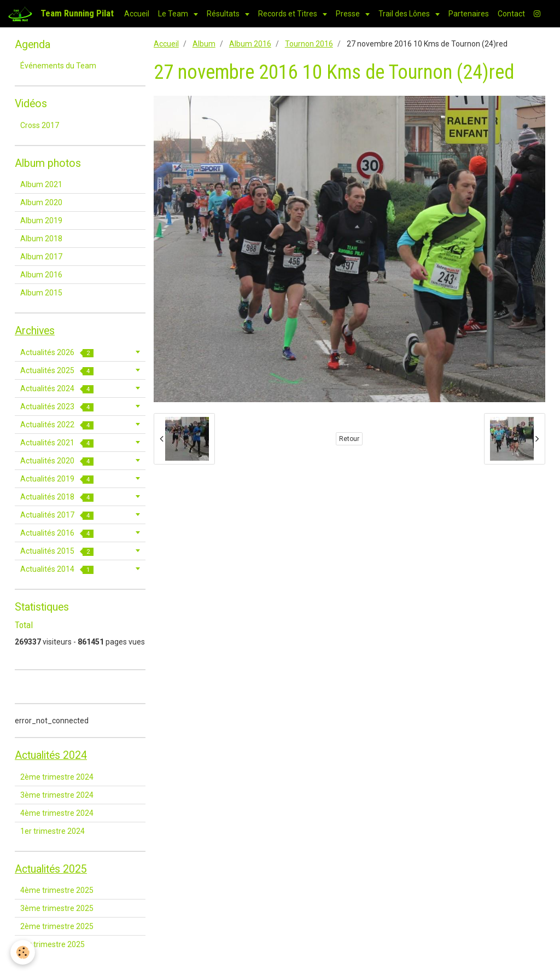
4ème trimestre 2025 (57, 890)
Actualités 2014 (57, 569)
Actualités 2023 (57, 407)
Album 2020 (41, 202)
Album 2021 (41, 184)
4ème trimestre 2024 (57, 813)
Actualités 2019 (57, 479)
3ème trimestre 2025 (57, 908)
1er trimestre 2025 (52, 944)
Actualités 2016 (57, 533)
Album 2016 (250, 44)
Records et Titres (288, 14)
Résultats (224, 14)
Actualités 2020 (57, 461)
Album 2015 (41, 293)
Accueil (137, 14)
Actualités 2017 (57, 515)
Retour (349, 439)
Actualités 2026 (57, 353)
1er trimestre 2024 (52, 831)
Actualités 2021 (57, 443)
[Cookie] (23, 952)
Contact (511, 14)
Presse (349, 14)
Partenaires (469, 14)
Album (204, 44)
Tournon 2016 (309, 44)
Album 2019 (41, 220)
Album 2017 (41, 257)
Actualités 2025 (57, 371)
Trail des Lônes (405, 14)
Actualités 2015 (57, 551)
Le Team (174, 14)
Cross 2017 (40, 125)
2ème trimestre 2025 (57, 926)
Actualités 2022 (57, 425)
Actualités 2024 (57, 389)
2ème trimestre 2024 (57, 777)
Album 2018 (41, 239)
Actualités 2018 (57, 497)
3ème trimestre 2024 (57, 795)
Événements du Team (58, 66)
